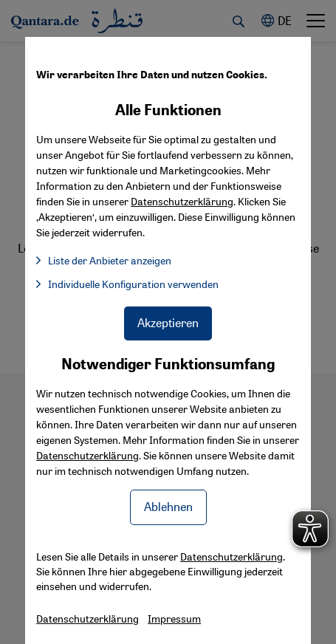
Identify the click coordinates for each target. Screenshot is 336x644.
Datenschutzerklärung (88, 455)
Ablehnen (168, 506)
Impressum (174, 618)
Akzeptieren (168, 322)
